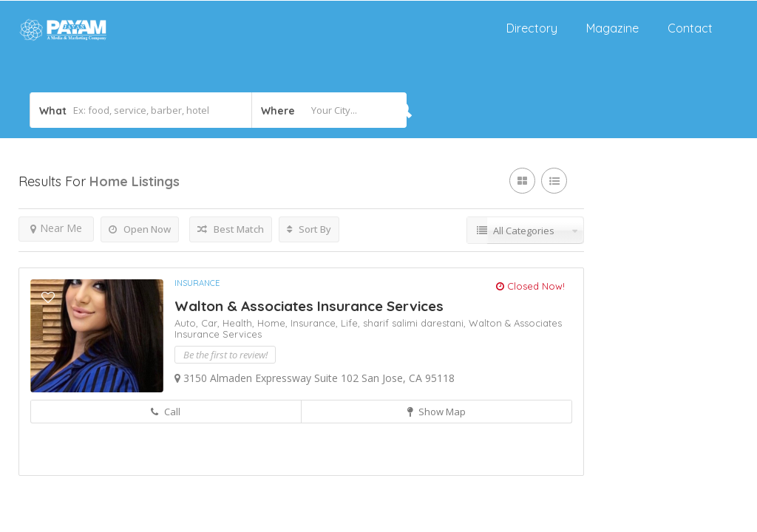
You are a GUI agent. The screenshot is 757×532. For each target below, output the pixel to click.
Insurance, (316, 323)
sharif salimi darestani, (416, 323)
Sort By (309, 229)
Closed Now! (530, 286)
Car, (212, 323)
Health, (240, 323)
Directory (532, 28)
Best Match (231, 229)
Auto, (188, 323)
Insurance (197, 283)
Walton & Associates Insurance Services (309, 306)
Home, (274, 323)
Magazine (612, 28)
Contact (690, 28)
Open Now (140, 229)
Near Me (56, 228)
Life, (352, 323)
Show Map (437, 412)
